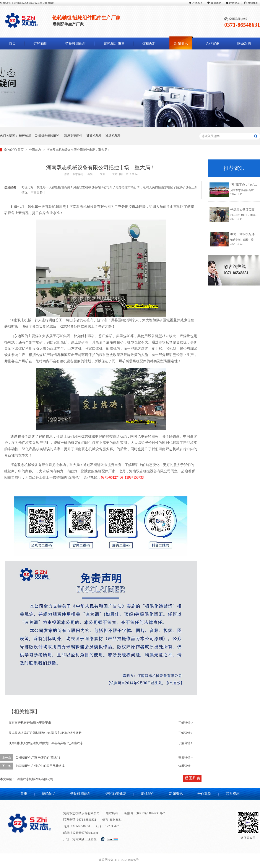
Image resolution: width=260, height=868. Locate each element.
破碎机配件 (94, 136)
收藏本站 (216, 3)
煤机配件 (149, 43)
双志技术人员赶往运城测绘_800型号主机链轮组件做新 (45, 733)
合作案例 (213, 43)
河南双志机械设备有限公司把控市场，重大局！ (78, 150)
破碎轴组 (25, 136)
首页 (12, 43)
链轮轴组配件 (76, 43)
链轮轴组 (41, 43)
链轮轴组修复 (114, 43)
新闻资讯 (181, 43)
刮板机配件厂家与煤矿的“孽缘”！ (39, 758)
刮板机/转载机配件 (48, 136)
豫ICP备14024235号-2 (150, 813)
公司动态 (36, 150)
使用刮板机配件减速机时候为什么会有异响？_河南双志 (46, 743)
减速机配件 (113, 136)
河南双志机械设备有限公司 (35, 779)
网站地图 (253, 3)
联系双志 (234, 3)
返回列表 (192, 778)
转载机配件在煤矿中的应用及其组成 (40, 766)
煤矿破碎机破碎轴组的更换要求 (30, 723)
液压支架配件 (73, 136)
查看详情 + (186, 758)
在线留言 (198, 3)
